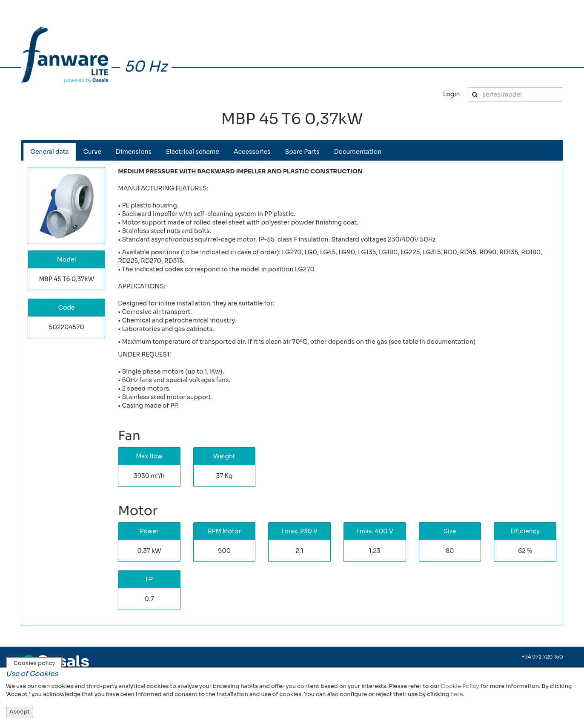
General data (49, 152)
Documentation (358, 152)
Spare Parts (302, 152)
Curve (92, 152)
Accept (20, 712)
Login (452, 94)
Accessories (252, 152)
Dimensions (134, 152)
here (457, 694)
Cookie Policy (460, 686)
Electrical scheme (193, 152)
